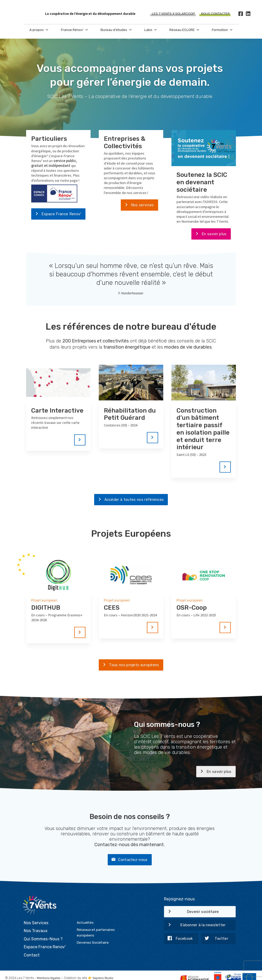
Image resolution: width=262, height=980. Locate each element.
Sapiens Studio (106, 972)
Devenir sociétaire (192, 913)
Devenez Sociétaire (93, 936)
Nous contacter (215, 14)
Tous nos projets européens (129, 666)
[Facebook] (241, 14)
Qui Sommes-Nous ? (43, 932)
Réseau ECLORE (184, 30)
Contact (32, 949)
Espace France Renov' (56, 214)
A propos (39, 30)
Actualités (85, 916)
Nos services (137, 206)
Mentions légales (49, 972)
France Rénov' (75, 30)
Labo (151, 30)
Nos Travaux (36, 924)
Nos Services (36, 916)
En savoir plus (209, 234)
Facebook (178, 940)
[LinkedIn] (248, 14)
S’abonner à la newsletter (195, 926)
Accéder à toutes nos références (129, 500)
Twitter (215, 940)
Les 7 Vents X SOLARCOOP (173, 14)
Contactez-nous (128, 861)
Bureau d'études (116, 30)
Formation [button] (222, 30)
